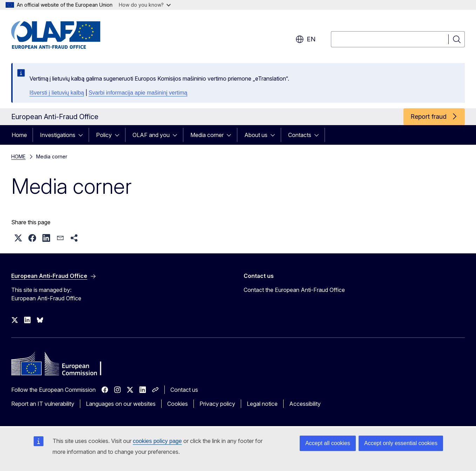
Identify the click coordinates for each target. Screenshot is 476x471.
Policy (104, 135)
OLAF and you (151, 135)
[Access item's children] (83, 135)
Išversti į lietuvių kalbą (57, 93)
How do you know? (145, 5)
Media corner (207, 135)
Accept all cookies (328, 443)
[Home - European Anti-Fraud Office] (68, 35)
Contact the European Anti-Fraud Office (294, 290)
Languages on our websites (121, 404)
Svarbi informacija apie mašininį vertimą (138, 93)
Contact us (184, 390)
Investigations (58, 135)
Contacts (300, 135)
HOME (18, 156)
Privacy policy (217, 404)
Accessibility (305, 404)
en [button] (305, 39)
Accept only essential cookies (401, 443)
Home (19, 135)
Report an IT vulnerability (43, 404)
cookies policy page (157, 441)
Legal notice (262, 404)
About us (256, 135)
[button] (18, 238)
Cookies (178, 404)
